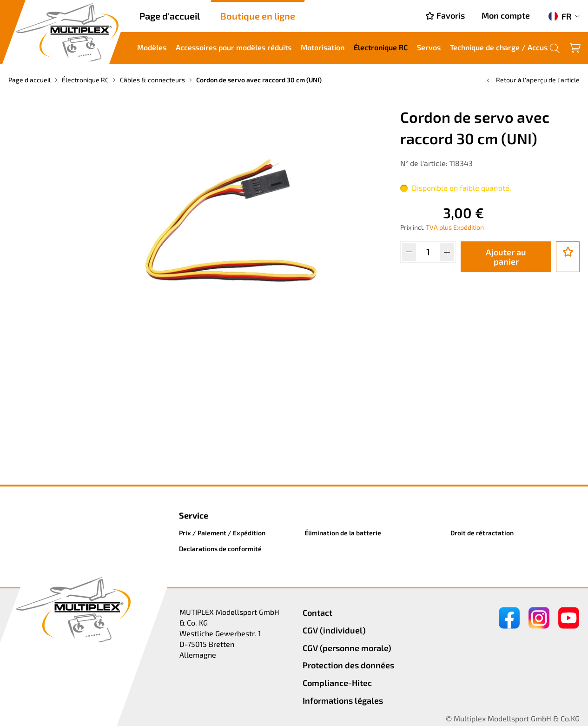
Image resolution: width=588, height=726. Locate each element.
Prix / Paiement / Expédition (222, 533)
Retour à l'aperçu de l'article (532, 80)
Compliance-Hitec (337, 683)
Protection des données (348, 665)
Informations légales (343, 700)
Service (194, 515)
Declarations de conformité (220, 549)
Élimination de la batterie (343, 533)
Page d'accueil (170, 16)
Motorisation (323, 47)
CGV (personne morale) (347, 648)
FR (560, 16)
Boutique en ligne (258, 16)
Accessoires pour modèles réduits (234, 47)
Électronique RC (381, 47)
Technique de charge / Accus (499, 47)
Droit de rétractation (482, 533)
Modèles (152, 47)
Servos (429, 47)
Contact (317, 613)
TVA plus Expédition (455, 227)
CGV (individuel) (334, 630)
